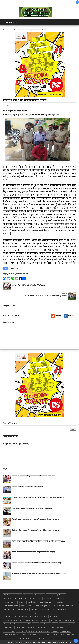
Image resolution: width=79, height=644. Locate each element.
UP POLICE (51, 638)
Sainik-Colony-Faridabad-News (32, 635)
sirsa (47, 635)
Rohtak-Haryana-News (12, 635)
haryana (34, 609)
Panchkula (31, 627)
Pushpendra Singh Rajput (17, 111)
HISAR (63, 613)
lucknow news (56, 620)
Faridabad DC (33, 602)
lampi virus (45, 620)
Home (5, 30)
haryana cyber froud (47, 609)
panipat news (42, 627)
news (55, 624)
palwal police (20, 627)
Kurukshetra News (32, 620)
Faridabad (22, 602)
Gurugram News (10, 609)
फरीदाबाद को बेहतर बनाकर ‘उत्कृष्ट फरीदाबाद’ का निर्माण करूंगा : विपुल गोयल (33, 476)
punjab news (21, 631)
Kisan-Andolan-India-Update (14, 620)
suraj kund (71, 635)
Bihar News (8, 598)
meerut (36, 624)
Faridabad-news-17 (27, 606)
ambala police (52, 595)
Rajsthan (55, 631)
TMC (34, 638)
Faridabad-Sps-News (43, 606)
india (70, 613)
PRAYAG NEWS (9, 631)
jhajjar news (34, 616)
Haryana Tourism (24, 613)
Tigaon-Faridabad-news (22, 638)
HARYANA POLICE (10, 613)
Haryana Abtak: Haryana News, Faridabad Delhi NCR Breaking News (29, 642)
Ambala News (40, 595)
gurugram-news (23, 609)
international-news (21, 616)
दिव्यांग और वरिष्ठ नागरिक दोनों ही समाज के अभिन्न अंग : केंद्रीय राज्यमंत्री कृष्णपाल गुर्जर (36, 530)
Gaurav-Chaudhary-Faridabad (63, 606)
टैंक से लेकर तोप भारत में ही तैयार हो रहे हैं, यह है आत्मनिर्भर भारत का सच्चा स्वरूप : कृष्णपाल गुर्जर (38, 498)
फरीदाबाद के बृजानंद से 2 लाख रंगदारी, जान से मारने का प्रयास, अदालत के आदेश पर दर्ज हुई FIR (38, 563)
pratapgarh (61, 627)
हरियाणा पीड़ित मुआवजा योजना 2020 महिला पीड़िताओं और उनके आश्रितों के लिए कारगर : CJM (38, 541)
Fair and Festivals (10, 602)
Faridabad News (46, 602)
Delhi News (48, 598)
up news (42, 638)
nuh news (63, 624)
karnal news (54, 616)
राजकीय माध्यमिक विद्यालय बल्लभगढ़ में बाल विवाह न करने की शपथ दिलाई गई (33, 552)
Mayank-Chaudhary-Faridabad (14, 624)
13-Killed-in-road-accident (13, 595)
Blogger (58, 316)
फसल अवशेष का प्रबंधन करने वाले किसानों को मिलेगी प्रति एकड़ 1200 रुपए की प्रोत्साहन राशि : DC (39, 574)
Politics (51, 627)
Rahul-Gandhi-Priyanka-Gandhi (39, 631)
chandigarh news (20, 598)
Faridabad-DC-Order (11, 606)
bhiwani (62, 595)
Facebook (72, 316)
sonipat (54, 635)
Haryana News (12, 30)
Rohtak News (65, 631)
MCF (29, 624)
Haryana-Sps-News (52, 613)
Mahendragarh (69, 620)
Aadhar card (28, 595)
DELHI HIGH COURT (35, 598)
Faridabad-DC (59, 602)
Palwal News (8, 627)
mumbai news (46, 624)
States (62, 635)
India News (8, 616)
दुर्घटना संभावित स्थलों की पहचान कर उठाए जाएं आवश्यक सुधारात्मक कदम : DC (34, 509)
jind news (44, 616)
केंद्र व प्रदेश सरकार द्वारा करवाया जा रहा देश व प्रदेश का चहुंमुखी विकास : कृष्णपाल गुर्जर (36, 519)
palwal (72, 624)
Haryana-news (38, 613)
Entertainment (59, 598)
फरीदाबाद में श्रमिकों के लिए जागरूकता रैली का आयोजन (27, 487)
